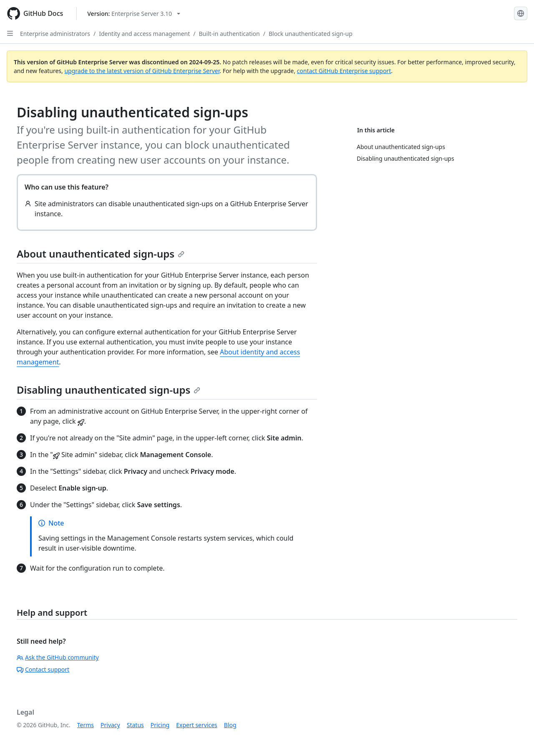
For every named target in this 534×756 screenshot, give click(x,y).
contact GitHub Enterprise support (344, 71)
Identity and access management (144, 34)
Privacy (110, 725)
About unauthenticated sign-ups (101, 254)
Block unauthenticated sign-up (311, 34)
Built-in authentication (229, 34)
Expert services (197, 725)
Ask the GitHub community (58, 657)
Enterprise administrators (55, 34)
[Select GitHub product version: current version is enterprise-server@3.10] (134, 14)
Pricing (160, 725)
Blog (230, 725)
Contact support (43, 669)
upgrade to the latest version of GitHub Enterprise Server (142, 71)
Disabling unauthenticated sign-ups (108, 390)
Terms (86, 725)
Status (135, 725)
